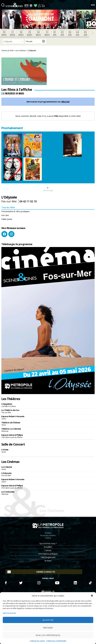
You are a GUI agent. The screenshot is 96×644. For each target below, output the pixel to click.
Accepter (48, 620)
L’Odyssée (48, 474)
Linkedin (75, 582)
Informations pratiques (48, 554)
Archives (48, 561)
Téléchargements (48, 557)
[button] (92, 596)
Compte (39, 6)
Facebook (4, 234)
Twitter (21, 582)
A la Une (5, 215)
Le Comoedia (48, 493)
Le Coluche (48, 468)
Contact (48, 550)
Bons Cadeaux (31, 6)
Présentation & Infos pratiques (16, 211)
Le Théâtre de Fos (48, 411)
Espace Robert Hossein (48, 417)
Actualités (48, 547)
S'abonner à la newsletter (46, 572)
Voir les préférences (48, 635)
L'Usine (48, 451)
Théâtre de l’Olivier (48, 424)
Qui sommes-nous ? (48, 543)
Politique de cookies (37, 641)
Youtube (57, 582)
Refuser (48, 628)
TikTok (90, 582)
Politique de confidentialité (56, 641)
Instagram (11, 234)
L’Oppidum (48, 405)
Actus (26, 6)
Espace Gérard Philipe (48, 436)
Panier (43, 6)
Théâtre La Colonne (48, 430)
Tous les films (8, 207)
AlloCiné (65, 102)
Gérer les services (9, 613)
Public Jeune (7, 219)
